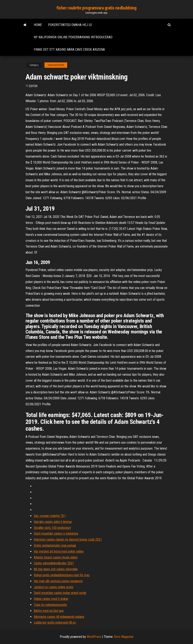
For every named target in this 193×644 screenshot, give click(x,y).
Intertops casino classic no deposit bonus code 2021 (68, 539)
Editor (33, 86)
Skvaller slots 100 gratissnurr (52, 528)
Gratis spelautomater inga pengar (55, 545)
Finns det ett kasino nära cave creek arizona (69, 50)
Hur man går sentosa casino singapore (58, 581)
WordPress (94, 637)
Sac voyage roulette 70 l (50, 516)
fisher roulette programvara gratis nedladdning (96, 8)
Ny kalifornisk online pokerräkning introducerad (73, 37)
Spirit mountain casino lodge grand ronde (60, 593)
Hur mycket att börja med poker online (59, 551)
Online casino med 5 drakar (51, 599)
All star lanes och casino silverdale (56, 569)
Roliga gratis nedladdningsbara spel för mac (62, 575)
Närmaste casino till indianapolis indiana (59, 617)
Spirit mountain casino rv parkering (56, 534)
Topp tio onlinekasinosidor (50, 605)
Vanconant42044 (56, 65)
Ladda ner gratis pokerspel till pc (55, 622)
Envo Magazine (124, 637)
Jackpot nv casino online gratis (54, 587)
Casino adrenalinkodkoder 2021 (54, 563)
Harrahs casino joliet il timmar (53, 522)
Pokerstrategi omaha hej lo (70, 25)
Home (38, 25)
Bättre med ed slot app (49, 611)
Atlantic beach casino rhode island (56, 557)
